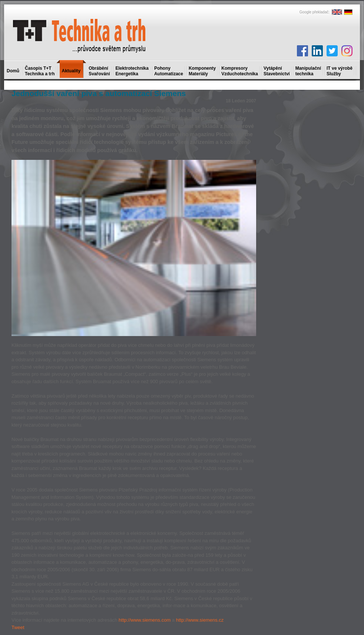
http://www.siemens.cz (200, 620)
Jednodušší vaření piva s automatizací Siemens (99, 93)
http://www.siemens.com (145, 620)
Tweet (18, 627)
